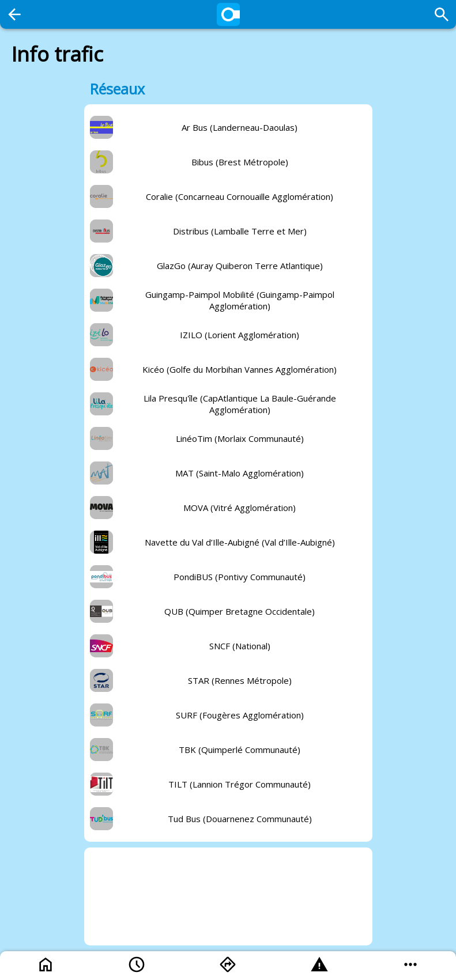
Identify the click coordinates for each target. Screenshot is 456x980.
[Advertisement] (228, 896)
